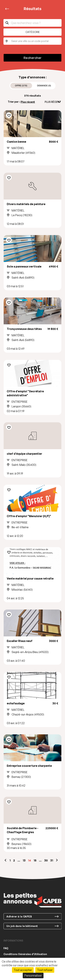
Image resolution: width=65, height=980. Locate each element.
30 (46, 860)
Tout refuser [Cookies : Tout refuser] (45, 970)
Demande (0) (44, 86)
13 (24, 860)
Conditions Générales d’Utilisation (25, 954)
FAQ (6, 948)
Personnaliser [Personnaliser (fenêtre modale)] (33, 975)
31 (52, 860)
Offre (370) (21, 86)
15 (35, 860)
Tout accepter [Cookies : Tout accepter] (23, 970)
